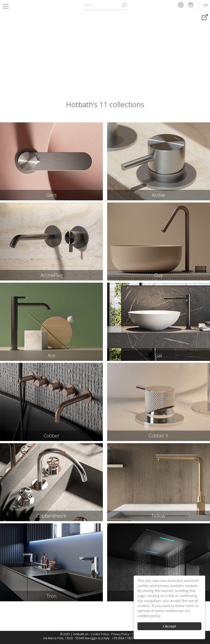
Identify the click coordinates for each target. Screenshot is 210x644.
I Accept (169, 626)
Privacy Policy (120, 634)
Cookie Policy (100, 634)
